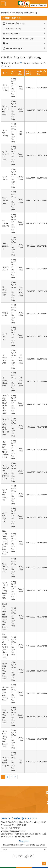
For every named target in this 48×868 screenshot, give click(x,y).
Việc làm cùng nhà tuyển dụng (24, 38)
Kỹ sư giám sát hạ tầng (6, 87)
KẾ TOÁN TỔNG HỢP (5, 291)
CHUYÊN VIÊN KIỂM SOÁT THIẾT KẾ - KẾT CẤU (6, 427)
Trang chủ (5, 13)
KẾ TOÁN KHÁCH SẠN (5, 359)
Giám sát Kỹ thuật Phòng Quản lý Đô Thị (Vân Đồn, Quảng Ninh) (5, 543)
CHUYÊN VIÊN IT (6, 268)
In (24, 43)
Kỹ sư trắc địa (5, 178)
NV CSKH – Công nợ (6, 223)
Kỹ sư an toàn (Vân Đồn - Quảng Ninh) (6, 694)
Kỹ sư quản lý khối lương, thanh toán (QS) (5, 590)
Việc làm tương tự (24, 48)
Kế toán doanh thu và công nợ (5, 761)
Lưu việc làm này (24, 28)
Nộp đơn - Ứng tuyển (24, 23)
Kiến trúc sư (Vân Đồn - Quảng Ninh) (5, 716)
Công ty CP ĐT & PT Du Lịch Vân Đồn (14, 87)
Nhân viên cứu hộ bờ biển (6, 568)
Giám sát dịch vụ (5, 246)
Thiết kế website (8, 837)
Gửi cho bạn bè (24, 33)
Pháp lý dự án (5, 314)
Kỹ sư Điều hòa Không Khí (5, 495)
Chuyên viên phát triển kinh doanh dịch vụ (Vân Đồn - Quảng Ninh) (5, 617)
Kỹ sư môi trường (5, 133)
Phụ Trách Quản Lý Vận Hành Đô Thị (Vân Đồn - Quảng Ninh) (6, 646)
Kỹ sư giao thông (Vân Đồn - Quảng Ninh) (5, 739)
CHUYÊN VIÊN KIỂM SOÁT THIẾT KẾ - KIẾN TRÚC (6, 404)
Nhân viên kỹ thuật (5, 201)
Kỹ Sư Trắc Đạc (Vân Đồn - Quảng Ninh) (5, 671)
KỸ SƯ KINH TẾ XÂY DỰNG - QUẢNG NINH (6, 472)
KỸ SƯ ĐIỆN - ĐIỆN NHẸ (5, 517)
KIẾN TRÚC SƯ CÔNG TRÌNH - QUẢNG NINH (5, 449)
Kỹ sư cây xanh (4, 336)
